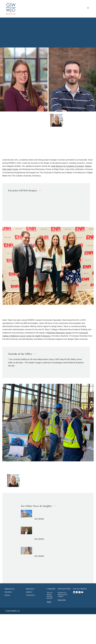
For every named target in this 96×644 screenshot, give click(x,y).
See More (39, 520)
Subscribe (62, 600)
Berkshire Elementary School (59, 334)
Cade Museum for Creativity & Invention (67, 167)
